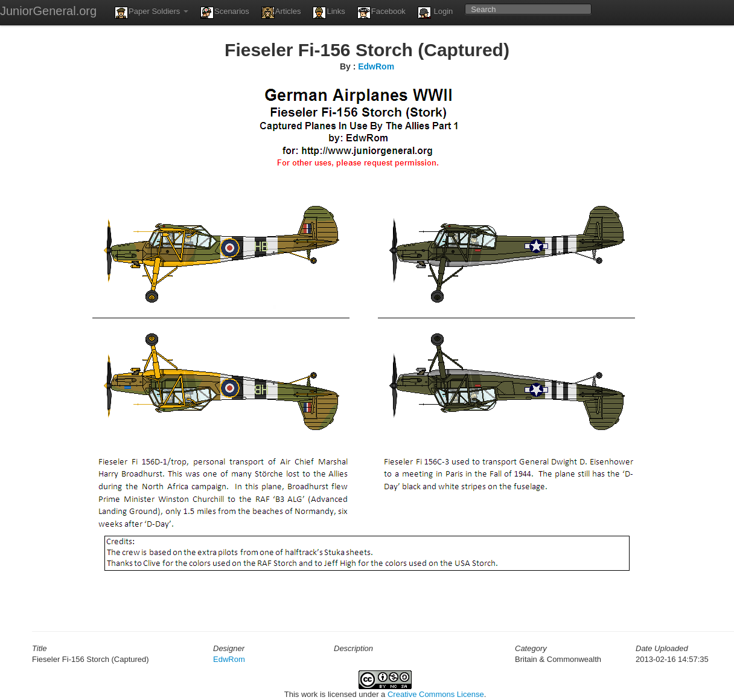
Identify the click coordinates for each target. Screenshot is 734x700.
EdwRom (376, 66)
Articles (281, 13)
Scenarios (225, 13)
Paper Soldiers (152, 13)
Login (435, 13)
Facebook (381, 13)
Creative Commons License (436, 694)
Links (329, 13)
